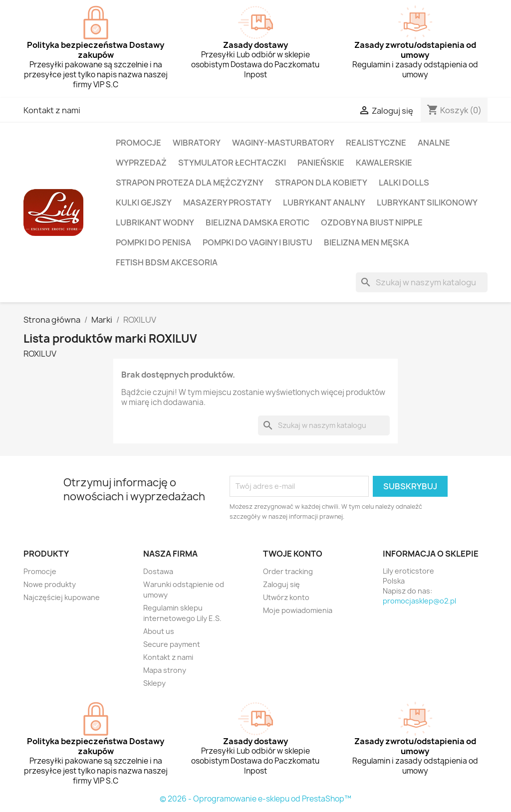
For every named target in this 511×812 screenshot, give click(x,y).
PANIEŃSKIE (321, 163)
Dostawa (158, 571)
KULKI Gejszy (144, 203)
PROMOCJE (138, 143)
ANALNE (434, 143)
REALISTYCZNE (376, 143)
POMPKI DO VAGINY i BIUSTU (257, 242)
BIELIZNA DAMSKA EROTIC (257, 222)
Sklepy (154, 683)
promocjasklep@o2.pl (419, 601)
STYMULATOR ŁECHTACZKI (232, 163)
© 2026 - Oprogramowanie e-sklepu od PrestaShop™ (255, 799)
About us (159, 631)
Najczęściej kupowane (62, 597)
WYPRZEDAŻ (141, 163)
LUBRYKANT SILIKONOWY (427, 203)
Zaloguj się (281, 584)
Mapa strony (165, 670)
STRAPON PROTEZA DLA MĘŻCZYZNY (190, 183)
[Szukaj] (422, 282)
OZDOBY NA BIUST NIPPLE (372, 222)
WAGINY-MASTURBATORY (283, 143)
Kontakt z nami (52, 110)
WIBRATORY (197, 143)
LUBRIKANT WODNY (155, 222)
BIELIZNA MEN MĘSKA (367, 242)
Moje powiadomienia (298, 610)
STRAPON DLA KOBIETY (321, 183)
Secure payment (172, 644)
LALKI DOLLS (404, 183)
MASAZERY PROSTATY (227, 203)
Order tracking (288, 571)
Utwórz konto (286, 597)
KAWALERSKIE (384, 163)
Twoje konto (293, 554)
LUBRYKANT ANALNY (324, 203)
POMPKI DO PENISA (153, 242)
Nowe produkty (50, 584)
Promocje (40, 571)
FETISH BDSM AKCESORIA (167, 262)
